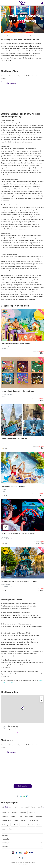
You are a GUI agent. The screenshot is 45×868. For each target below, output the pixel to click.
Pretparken (32, 812)
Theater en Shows (7, 829)
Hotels (16, 807)
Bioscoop (24, 821)
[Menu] (2, 3)
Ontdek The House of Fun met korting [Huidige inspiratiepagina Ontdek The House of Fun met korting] (21, 35)
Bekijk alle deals (12, 83)
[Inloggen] (42, 3)
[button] (23, 708)
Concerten (31, 825)
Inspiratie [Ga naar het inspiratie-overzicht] (8, 35)
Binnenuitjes (6, 812)
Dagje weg (7, 807)
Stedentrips (5, 825)
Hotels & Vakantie (28, 807)
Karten (16, 821)
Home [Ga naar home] (3, 35)
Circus (21, 817)
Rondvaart (15, 825)
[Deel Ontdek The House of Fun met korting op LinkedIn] (27, 796)
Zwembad (23, 812)
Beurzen (23, 825)
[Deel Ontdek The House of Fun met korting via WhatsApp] (24, 796)
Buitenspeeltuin (34, 821)
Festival (39, 825)
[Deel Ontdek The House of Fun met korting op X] (21, 796)
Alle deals (5, 835)
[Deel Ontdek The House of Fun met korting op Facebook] (17, 796)
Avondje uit (39, 817)
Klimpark (15, 812)
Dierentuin (5, 817)
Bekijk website (23, 786)
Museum (13, 817)
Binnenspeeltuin (7, 821)
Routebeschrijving (13, 732)
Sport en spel (29, 817)
